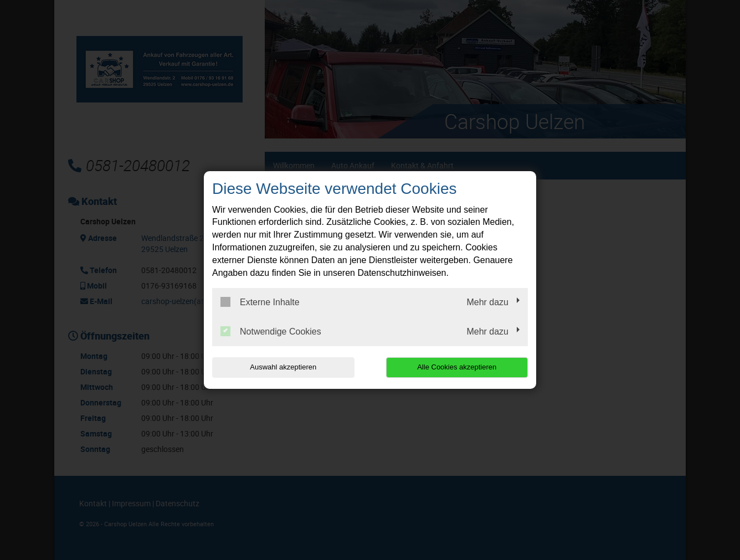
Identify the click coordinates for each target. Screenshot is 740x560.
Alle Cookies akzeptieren (457, 367)
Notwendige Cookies (271, 331)
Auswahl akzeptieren (283, 367)
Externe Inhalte (260, 302)
